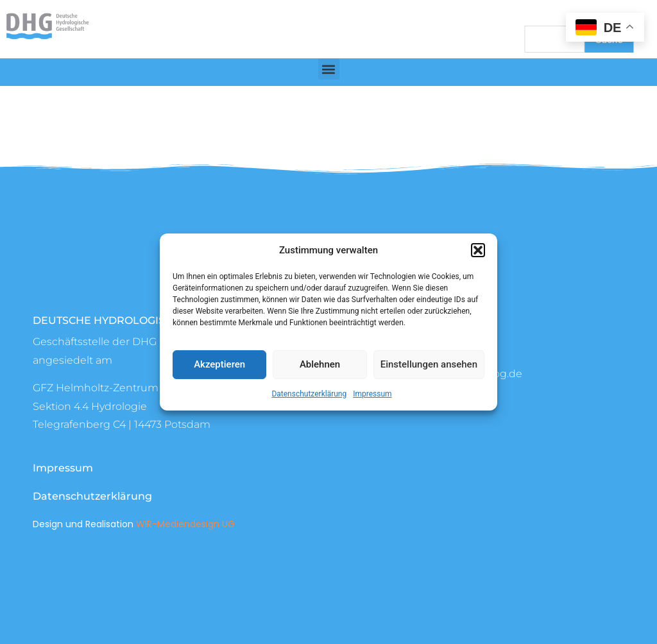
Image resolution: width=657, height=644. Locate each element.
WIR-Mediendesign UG (185, 524)
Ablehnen (320, 364)
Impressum (372, 394)
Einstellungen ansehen (429, 364)
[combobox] (555, 39)
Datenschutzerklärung (309, 394)
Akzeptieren (219, 364)
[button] (478, 250)
